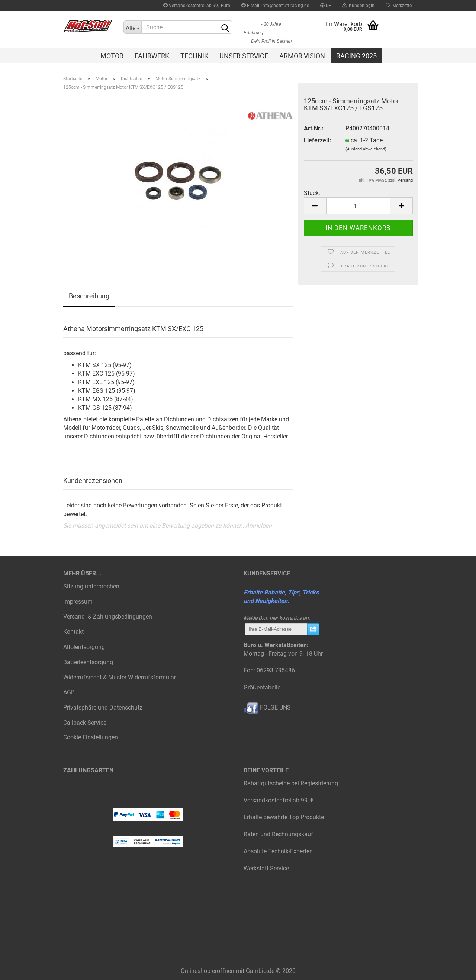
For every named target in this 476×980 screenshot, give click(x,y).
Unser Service (244, 56)
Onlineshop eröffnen (208, 971)
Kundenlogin (358, 6)
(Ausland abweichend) (366, 149)
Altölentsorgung (84, 647)
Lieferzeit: (318, 140)
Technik (194, 56)
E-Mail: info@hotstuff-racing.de (275, 6)
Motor (112, 56)
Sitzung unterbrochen (91, 586)
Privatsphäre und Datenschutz (103, 708)
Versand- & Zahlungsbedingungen (108, 616)
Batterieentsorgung (88, 662)
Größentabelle (262, 687)
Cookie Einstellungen (91, 737)
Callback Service (85, 723)
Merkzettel (399, 6)
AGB (69, 692)
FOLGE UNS (267, 708)
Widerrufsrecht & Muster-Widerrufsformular (120, 677)
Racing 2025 (356, 56)
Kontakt (73, 632)
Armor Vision (302, 56)
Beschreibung (89, 296)
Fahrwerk (152, 56)
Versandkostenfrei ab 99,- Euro (197, 6)
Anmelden (259, 525)
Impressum (78, 602)
